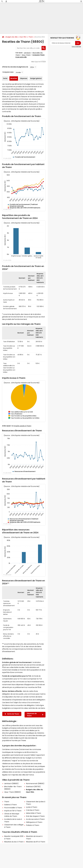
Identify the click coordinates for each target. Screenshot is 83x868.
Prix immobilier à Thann (13, 808)
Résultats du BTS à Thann (36, 842)
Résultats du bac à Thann (14, 842)
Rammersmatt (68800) (35, 783)
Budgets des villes (12, 37)
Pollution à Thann (33, 825)
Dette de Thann (12, 714)
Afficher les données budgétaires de (15, 67)
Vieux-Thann (26, 55)
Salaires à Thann (10, 805)
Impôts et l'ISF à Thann (13, 811)
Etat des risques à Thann (35, 816)
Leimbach (27, 53)
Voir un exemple (76, 47)
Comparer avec (8, 72)
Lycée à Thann (32, 807)
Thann (31, 37)
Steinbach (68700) (33, 786)
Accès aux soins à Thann (35, 819)
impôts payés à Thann (23, 426)
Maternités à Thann (34, 813)
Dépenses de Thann (35, 715)
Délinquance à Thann (34, 822)
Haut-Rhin (23, 37)
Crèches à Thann (33, 810)
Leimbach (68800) (11, 783)
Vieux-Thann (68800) (12, 792)
